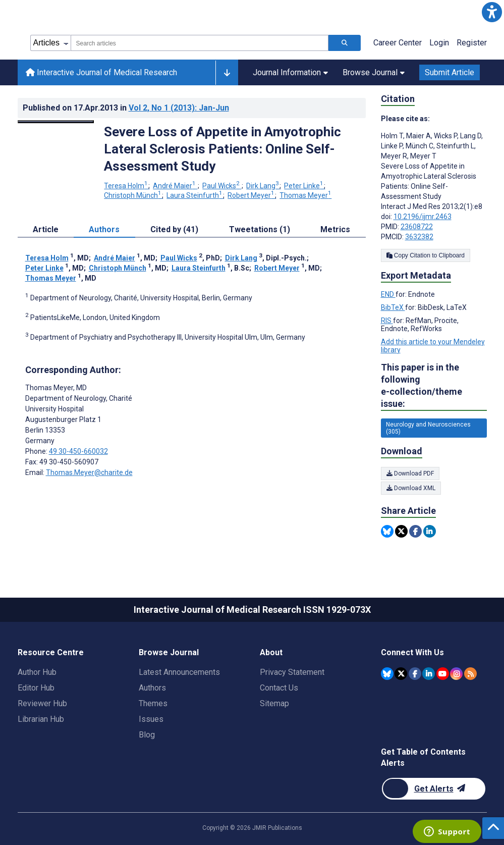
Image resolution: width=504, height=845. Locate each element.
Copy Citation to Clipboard (426, 255)
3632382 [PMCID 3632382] (419, 237)
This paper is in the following (434, 386)
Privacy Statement (292, 672)
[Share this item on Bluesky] (387, 531)
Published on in (126, 108)
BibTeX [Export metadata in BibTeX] (393, 307)
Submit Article (450, 72)
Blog (147, 735)
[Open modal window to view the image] (56, 122)
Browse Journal (374, 72)
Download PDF (410, 473)
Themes (153, 703)
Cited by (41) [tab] (174, 229)
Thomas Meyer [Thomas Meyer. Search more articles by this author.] (305, 195)
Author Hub (37, 672)
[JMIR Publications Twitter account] (401, 674)
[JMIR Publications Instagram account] (456, 674)
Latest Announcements (179, 672)
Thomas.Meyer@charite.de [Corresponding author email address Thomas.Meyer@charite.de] (89, 472)
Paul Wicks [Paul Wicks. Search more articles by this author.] (222, 186)
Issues (151, 719)
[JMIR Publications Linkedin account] (429, 674)
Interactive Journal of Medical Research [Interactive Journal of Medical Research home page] (101, 72)
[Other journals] (227, 73)
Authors (152, 688)
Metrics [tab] (335, 229)
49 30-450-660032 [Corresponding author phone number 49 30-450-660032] (78, 451)
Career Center (398, 43)
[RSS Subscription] (470, 674)
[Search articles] (345, 43)
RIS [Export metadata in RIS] (387, 321)
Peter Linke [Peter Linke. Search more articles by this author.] (304, 186)
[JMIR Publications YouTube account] (443, 674)
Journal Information (290, 72)
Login (439, 43)
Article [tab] (46, 229)
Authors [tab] (104, 229)
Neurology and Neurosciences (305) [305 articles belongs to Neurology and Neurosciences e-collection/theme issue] (428, 428)
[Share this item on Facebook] (415, 531)
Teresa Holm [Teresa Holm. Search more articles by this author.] (127, 186)
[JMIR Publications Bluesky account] (387, 674)
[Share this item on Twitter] (401, 531)
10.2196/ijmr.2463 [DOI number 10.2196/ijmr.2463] (423, 217)
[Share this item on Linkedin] (430, 531)
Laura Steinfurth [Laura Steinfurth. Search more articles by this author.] (195, 195)
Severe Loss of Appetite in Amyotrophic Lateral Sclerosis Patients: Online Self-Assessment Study (222, 149)
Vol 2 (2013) (179, 108)
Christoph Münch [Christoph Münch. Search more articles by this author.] (133, 195)
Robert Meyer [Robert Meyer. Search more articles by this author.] (252, 195)
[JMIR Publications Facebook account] (415, 674)
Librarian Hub (41, 719)
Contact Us (279, 688)
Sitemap (274, 703)
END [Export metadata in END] (388, 294)
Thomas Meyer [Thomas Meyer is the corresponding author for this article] (56, 388)
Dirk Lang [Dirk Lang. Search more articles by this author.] (263, 186)
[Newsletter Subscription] (434, 789)
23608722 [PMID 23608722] (417, 227)
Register (472, 43)
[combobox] (200, 43)
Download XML (411, 488)
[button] (492, 12)
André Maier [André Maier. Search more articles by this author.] (175, 186)
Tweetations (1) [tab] (260, 229)
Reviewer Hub (42, 703)
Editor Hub (36, 688)
